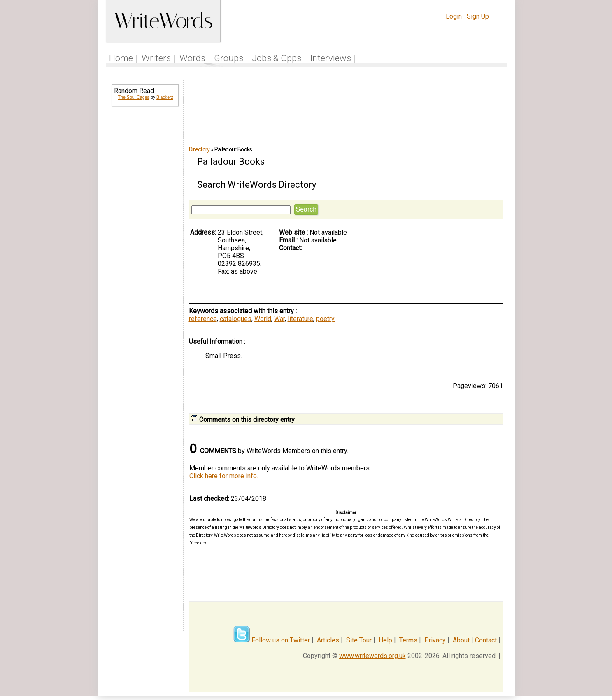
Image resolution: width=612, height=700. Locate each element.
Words (192, 58)
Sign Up (478, 16)
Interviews (330, 58)
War (279, 319)
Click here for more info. (224, 476)
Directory (199, 149)
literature (300, 319)
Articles (328, 640)
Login (454, 16)
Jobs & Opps (277, 58)
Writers (156, 58)
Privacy (435, 640)
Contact (486, 640)
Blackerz (165, 97)
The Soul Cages (134, 97)
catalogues (236, 319)
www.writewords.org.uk (372, 656)
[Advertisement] (144, 245)
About (461, 640)
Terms (408, 640)
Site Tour (359, 640)
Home (121, 58)
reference (203, 319)
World (263, 319)
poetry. (326, 319)
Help (385, 640)
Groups (229, 58)
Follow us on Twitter (281, 640)
